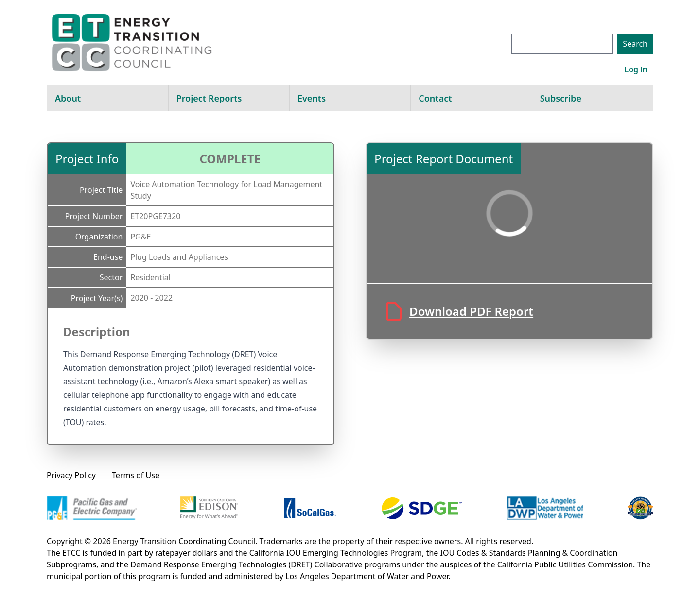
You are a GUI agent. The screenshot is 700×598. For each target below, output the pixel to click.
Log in (636, 69)
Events (312, 98)
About (68, 98)
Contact (435, 98)
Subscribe (561, 98)
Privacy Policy (71, 475)
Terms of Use (136, 475)
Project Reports (209, 98)
